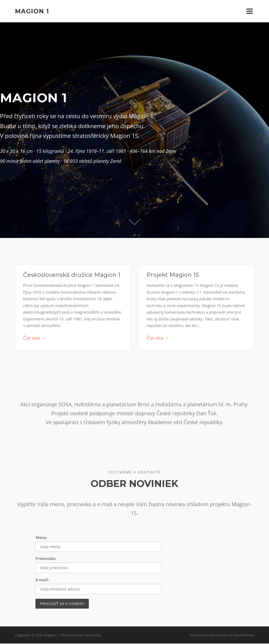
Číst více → (34, 339)
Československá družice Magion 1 (72, 276)
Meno (41, 538)
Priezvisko (45, 559)
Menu (249, 11)
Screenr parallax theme (208, 636)
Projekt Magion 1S (173, 276)
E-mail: (42, 580)
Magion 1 (32, 11)
